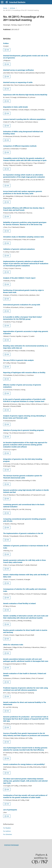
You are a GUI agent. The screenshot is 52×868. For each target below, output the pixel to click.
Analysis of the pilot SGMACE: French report (19, 278)
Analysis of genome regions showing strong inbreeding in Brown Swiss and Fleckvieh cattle (24, 417)
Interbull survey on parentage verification (19, 70)
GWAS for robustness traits (13, 645)
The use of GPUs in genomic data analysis (18, 360)
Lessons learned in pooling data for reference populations (24, 119)
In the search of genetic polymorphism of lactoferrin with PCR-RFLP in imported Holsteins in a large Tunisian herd (24, 400)
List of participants (10, 810)
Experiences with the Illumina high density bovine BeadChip (25, 95)
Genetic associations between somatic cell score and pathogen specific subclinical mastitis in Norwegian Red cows (26, 660)
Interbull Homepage (11, 845)
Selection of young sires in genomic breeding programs (24, 430)
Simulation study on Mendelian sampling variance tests (24, 237)
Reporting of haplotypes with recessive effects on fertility (24, 372)
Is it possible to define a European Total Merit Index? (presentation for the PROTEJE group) (23, 318)
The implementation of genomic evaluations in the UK (23, 533)
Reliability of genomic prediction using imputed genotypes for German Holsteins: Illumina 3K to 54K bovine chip (25, 223)
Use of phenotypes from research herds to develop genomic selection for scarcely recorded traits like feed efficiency (25, 749)
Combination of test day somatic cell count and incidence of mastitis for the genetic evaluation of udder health (25, 796)
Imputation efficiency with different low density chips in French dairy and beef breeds (24, 209)
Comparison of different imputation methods (20, 146)
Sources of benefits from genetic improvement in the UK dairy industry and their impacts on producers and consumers (26, 734)
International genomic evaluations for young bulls (22, 305)
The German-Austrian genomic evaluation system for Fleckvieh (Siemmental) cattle (23, 477)
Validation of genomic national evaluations (19, 249)
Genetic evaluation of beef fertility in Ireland (19, 603)
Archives (12, 8)
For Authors (7, 831)
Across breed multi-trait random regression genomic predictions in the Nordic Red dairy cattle (23, 192)
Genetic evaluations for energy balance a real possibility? (24, 764)
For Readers (7, 828)
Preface (6, 43)
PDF (8, 50)
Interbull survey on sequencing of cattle (18, 82)
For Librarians (8, 834)
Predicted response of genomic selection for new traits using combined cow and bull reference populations (26, 689)
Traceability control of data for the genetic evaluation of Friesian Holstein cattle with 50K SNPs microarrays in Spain (25, 159)
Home (5, 8)
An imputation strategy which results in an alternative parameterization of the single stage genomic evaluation (24, 176)
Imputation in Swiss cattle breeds (15, 107)
